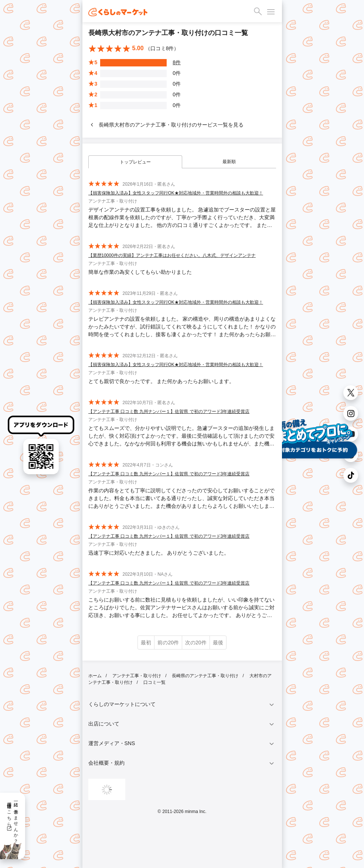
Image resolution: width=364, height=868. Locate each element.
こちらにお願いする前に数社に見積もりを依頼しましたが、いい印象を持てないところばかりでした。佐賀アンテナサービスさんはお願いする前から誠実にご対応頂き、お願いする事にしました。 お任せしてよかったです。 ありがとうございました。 (181, 608)
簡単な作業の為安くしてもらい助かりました (140, 272)
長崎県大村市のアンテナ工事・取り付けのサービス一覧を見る (166, 125)
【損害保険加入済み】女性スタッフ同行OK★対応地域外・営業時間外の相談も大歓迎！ (176, 193)
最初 (146, 643)
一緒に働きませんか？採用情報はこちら (12, 820)
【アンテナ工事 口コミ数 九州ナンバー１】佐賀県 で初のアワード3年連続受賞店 (169, 411)
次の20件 (196, 643)
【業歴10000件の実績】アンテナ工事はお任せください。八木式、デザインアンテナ (172, 255)
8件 (177, 62)
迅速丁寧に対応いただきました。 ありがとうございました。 (159, 553)
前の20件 (168, 643)
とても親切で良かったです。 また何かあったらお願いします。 (161, 381)
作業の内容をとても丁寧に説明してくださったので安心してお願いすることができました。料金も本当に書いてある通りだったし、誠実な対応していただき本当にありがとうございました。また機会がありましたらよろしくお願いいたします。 (181, 499)
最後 (218, 643)
